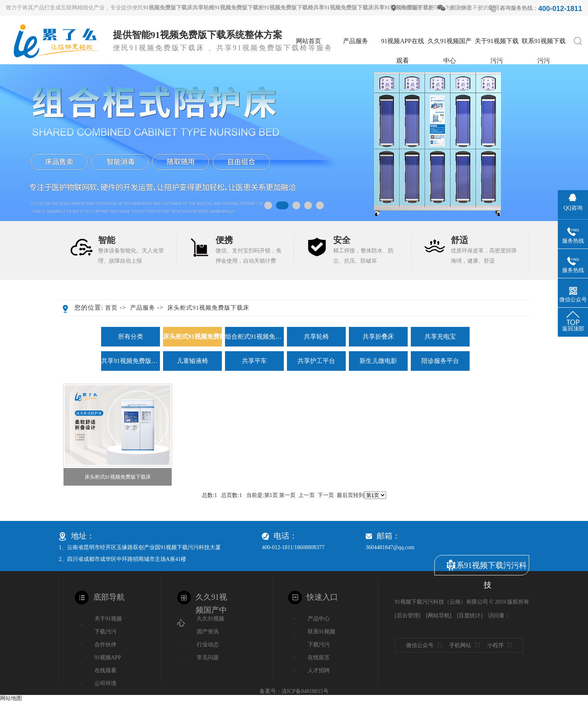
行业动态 (208, 645)
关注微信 (460, 8)
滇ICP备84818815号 (305, 691)
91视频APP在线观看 (402, 44)
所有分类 (131, 336)
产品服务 (356, 41)
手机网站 (466, 645)
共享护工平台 (316, 361)
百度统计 (470, 616)
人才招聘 (319, 670)
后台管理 (408, 616)
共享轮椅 (316, 336)
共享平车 (254, 361)
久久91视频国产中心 (450, 44)
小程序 (502, 645)
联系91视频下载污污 (544, 44)
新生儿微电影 (378, 361)
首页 (111, 308)
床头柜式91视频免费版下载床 (208, 308)
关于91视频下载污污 (497, 44)
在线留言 (319, 658)
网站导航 (439, 616)
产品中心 (319, 619)
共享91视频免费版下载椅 (131, 361)
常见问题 (208, 658)
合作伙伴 (105, 645)
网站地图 (411, 8)
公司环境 (105, 683)
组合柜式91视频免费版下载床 (254, 336)
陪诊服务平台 (440, 361)
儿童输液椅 (192, 361)
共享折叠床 (378, 336)
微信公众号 (426, 645)
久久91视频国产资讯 (211, 625)
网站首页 (309, 41)
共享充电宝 (440, 336)
